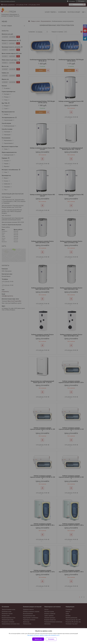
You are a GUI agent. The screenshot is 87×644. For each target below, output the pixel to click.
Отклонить (51, 639)
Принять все (38, 639)
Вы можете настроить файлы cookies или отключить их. (43, 635)
